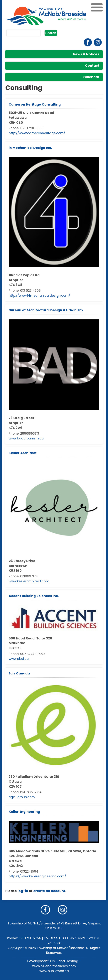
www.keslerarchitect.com (29, 581)
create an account (49, 891)
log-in (23, 891)
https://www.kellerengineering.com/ (37, 876)
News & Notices (86, 54)
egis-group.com (22, 797)
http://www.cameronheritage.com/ (37, 133)
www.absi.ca (19, 659)
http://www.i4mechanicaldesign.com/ (39, 296)
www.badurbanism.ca (26, 438)
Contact (92, 66)
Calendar (91, 77)
